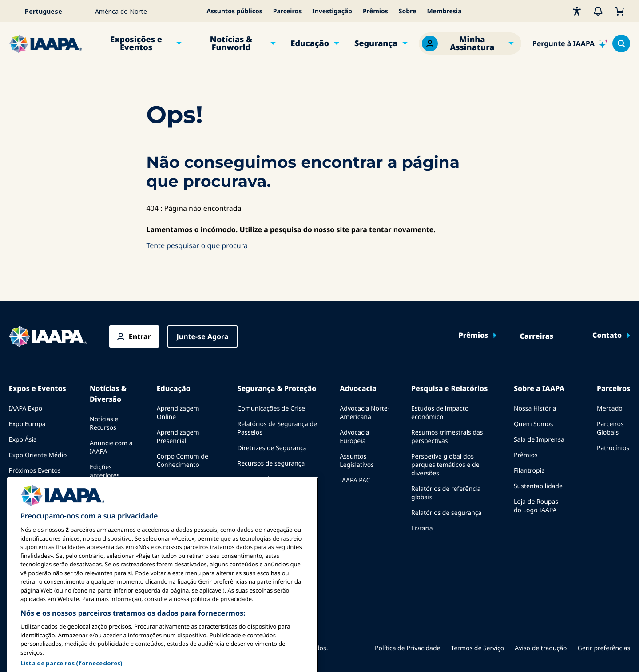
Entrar (140, 336)
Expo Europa (27, 424)
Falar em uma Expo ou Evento (37, 490)
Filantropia (529, 471)
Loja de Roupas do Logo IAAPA (536, 506)
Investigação (332, 11)
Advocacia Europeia (354, 437)
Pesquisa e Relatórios (449, 388)
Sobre (408, 11)
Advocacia (358, 388)
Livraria (422, 528)
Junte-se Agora (202, 336)
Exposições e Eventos (136, 43)
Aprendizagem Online (178, 413)
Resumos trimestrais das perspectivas (447, 437)
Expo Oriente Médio (38, 455)
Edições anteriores (105, 471)
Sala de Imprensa (539, 440)
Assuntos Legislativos (357, 461)
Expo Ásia (23, 440)
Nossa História (535, 409)
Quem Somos (534, 424)
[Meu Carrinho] (619, 11)
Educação (310, 43)
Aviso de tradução (541, 648)
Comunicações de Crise (271, 409)
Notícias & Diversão (108, 394)
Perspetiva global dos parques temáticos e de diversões (445, 465)
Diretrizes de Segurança (272, 448)
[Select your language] (49, 11)
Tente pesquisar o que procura (197, 245)
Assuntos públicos (234, 11)
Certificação (174, 480)
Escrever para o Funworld (112, 495)
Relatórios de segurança (446, 513)
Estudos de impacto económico (440, 413)
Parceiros (288, 11)
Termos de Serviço (477, 648)
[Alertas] (598, 11)
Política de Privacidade (407, 648)
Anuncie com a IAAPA (111, 447)
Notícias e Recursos (104, 423)
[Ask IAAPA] (570, 43)
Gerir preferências (604, 648)
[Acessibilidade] (577, 11)
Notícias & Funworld (231, 43)
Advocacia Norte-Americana (365, 413)
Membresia (444, 11)
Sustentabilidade (538, 486)
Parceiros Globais (610, 428)
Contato (607, 336)
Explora (168, 496)
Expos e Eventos (38, 388)
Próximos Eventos (35, 471)
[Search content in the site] (621, 43)
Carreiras (537, 336)
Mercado (610, 409)
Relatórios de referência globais (446, 493)
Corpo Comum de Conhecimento (183, 461)
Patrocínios (613, 448)
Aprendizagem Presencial (178, 437)
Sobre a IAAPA (539, 388)
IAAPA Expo (26, 409)
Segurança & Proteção (277, 388)
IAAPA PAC (355, 480)
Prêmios (375, 11)
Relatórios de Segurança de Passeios (277, 428)
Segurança (376, 43)
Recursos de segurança (271, 464)
